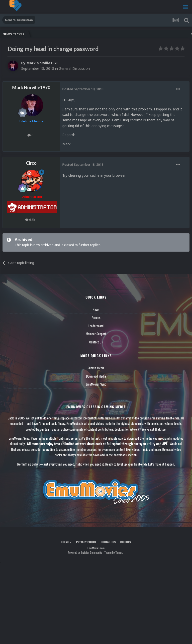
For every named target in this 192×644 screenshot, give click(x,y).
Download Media (96, 376)
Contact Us (96, 342)
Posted (83, 89)
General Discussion (74, 68)
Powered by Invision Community (85, 552)
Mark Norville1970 (42, 63)
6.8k (30, 220)
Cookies (126, 542)
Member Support (96, 334)
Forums (96, 318)
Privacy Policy (86, 542)
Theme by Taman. (114, 552)
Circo (31, 163)
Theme (66, 542)
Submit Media (96, 368)
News (96, 310)
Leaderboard (96, 326)
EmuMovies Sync (96, 384)
